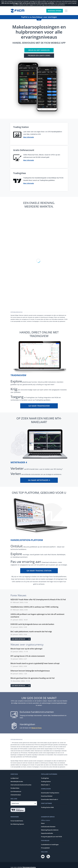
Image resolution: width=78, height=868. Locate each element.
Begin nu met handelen (39, 50)
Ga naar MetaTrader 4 (39, 481)
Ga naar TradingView (39, 406)
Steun (43, 824)
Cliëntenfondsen (16, 795)
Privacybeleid (45, 848)
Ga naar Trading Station (39, 571)
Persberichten (15, 789)
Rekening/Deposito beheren (50, 831)
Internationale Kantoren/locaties (21, 785)
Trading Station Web (47, 808)
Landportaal (15, 779)
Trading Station (46, 782)
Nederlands (15, 804)
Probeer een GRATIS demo (39, 56)
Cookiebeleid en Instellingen (50, 845)
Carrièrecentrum (16, 792)
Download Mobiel (47, 797)
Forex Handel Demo (17, 821)
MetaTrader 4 (45, 785)
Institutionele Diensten (48, 827)
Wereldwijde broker (17, 782)
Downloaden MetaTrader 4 (49, 800)
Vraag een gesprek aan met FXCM (51, 837)
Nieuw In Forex (36, 728)
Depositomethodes (47, 834)
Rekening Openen (55, 11)
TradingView (45, 779)
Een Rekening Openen (17, 825)
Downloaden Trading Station (50, 793)
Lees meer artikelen (21, 640)
